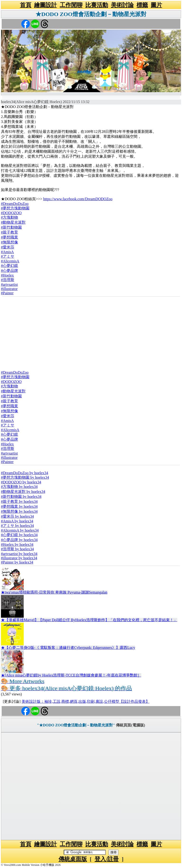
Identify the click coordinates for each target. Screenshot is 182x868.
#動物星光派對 (13, 222)
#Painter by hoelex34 (17, 562)
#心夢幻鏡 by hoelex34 (19, 535)
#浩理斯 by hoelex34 (17, 549)
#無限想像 (9, 242)
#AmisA (7, 252)
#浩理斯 (8, 280)
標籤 (142, 5)
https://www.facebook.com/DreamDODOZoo (78, 199)
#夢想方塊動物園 (15, 208)
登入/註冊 (107, 859)
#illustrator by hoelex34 (19, 558)
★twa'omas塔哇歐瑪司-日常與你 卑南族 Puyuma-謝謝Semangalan (54, 592)
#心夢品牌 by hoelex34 (19, 540)
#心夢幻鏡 (9, 266)
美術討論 (122, 5)
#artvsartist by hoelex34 (19, 554)
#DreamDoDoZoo (15, 204)
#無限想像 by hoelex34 (19, 511)
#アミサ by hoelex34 (17, 526)
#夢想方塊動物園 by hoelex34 (25, 477)
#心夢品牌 (9, 271)
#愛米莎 (8, 247)
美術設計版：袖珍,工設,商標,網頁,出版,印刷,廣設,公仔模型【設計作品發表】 (86, 701)
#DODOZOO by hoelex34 (21, 482)
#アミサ (8, 256)
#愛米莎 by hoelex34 (17, 516)
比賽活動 (97, 5)
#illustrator (9, 289)
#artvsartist (9, 284)
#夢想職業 (9, 237)
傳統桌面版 (73, 859)
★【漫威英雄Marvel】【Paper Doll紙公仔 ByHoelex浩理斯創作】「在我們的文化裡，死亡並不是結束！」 (89, 620)
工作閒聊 (71, 5)
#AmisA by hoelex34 (17, 521)
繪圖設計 (45, 5)
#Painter (7, 293)
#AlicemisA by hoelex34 (20, 530)
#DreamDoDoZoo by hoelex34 (25, 473)
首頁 (26, 5)
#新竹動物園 (11, 227)
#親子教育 (9, 232)
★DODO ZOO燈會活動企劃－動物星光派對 (91, 14)
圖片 (156, 5)
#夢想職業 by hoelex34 (19, 506)
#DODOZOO (11, 213)
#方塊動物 (9, 217)
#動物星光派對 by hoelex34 (23, 492)
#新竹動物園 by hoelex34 (21, 497)
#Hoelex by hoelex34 (17, 545)
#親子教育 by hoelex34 (19, 501)
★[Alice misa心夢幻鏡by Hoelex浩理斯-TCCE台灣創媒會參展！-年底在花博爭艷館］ (71, 675)
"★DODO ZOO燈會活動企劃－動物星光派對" (76, 725)
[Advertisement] (91, 332)
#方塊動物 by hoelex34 (19, 487)
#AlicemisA (10, 261)
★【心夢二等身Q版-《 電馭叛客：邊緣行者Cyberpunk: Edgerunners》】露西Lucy (68, 648)
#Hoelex (7, 275)
